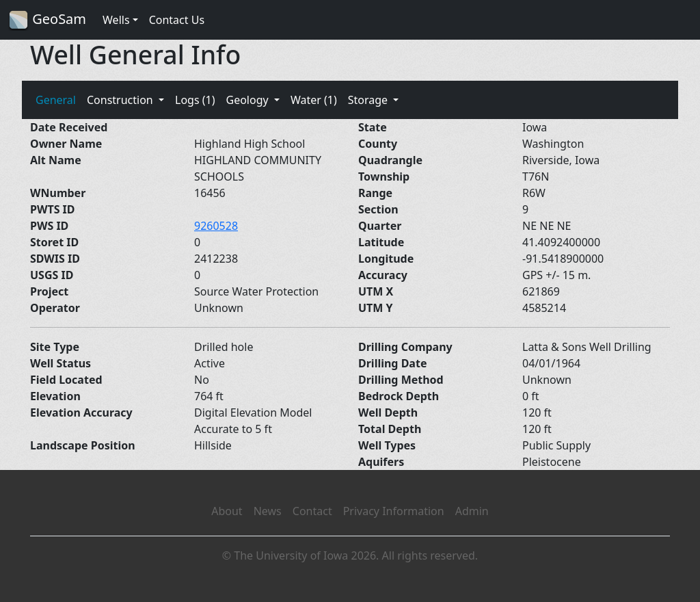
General (56, 100)
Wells (116, 20)
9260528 (216, 226)
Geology (248, 100)
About (227, 511)
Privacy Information (394, 511)
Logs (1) (195, 100)
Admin (472, 511)
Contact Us (177, 20)
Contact (312, 511)
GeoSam (47, 20)
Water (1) (314, 100)
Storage (369, 100)
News (268, 511)
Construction (121, 100)
